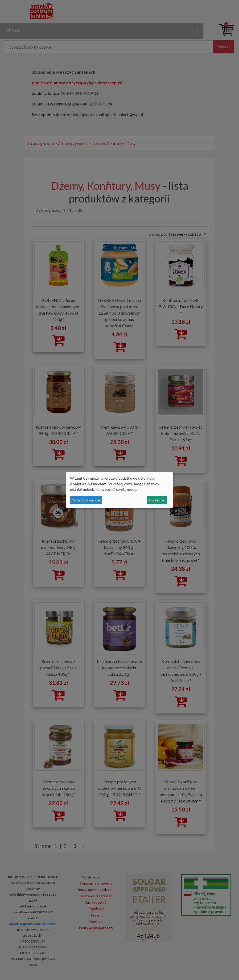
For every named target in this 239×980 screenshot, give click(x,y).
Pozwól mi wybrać (86, 500)
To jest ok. (157, 500)
